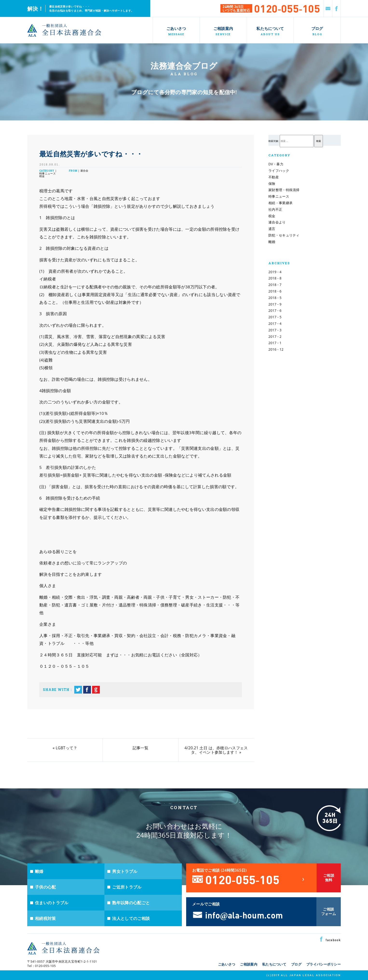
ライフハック (279, 170)
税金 (272, 216)
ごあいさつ (227, 964)
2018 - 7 (275, 285)
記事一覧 (140, 748)
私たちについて (274, 964)
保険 (272, 184)
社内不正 (275, 209)
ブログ (296, 964)
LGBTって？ (66, 748)
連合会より (277, 222)
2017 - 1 (275, 343)
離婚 (272, 242)
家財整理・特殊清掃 (284, 190)
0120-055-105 (287, 8)
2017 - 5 (275, 317)
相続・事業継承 (280, 203)
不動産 (274, 177)
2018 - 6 (275, 291)
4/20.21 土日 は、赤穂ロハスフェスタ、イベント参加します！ (216, 750)
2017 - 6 (275, 310)
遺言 (272, 229)
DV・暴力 (276, 164)
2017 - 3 (275, 330)
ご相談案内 (249, 964)
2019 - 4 (275, 272)
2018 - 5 (275, 298)
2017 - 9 (275, 304)
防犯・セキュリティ (284, 235)
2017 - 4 (275, 323)
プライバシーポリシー (324, 964)
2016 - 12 (276, 349)
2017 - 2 (275, 337)
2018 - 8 (275, 278)
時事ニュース (279, 196)
